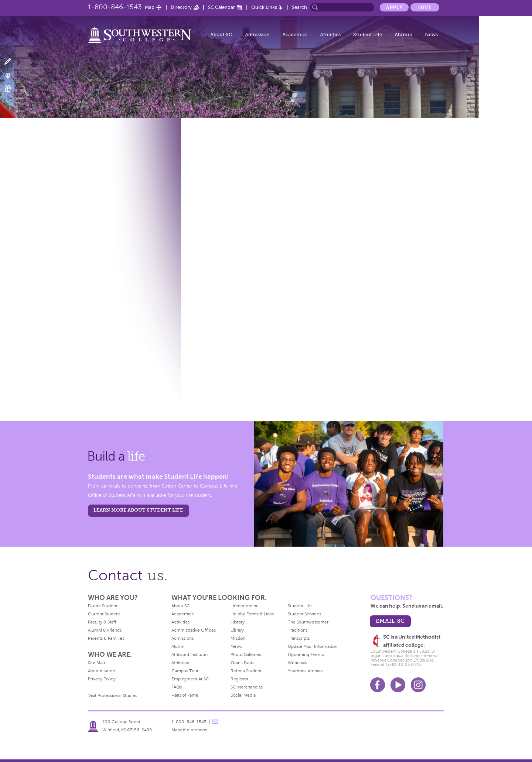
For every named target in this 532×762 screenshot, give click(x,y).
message (215, 722)
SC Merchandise (247, 687)
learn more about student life (138, 510)
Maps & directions (189, 730)
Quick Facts (242, 663)
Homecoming (245, 606)
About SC (221, 35)
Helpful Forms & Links (252, 614)
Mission (238, 638)
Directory (181, 7)
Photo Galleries (246, 655)
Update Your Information (313, 646)
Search (299, 7)
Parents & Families (106, 638)
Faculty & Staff (102, 622)
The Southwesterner (308, 622)
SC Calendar (221, 7)
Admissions (183, 638)
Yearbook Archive (305, 671)
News (431, 35)
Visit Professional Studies (113, 696)
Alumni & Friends (105, 630)
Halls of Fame (185, 695)
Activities (180, 622)
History (238, 622)
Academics (295, 35)
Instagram (418, 685)
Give (425, 7)
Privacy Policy (102, 679)
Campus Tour (185, 671)
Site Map (96, 663)
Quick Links (264, 7)
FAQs (177, 687)
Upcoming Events (306, 655)
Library (237, 630)
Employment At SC (190, 679)
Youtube (398, 685)
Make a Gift (12, 88)
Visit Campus (12, 75)
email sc (390, 621)
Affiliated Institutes (190, 655)
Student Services (304, 614)
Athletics (330, 35)
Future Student (103, 606)
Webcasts (297, 663)
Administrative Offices (194, 630)
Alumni (403, 35)
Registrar (239, 679)
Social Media (243, 695)
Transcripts (299, 638)
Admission (257, 35)
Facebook (378, 685)
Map (150, 7)
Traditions (298, 630)
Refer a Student (246, 671)
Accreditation (101, 671)
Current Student (104, 614)
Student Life (368, 35)
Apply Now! (12, 62)
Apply (394, 7)
